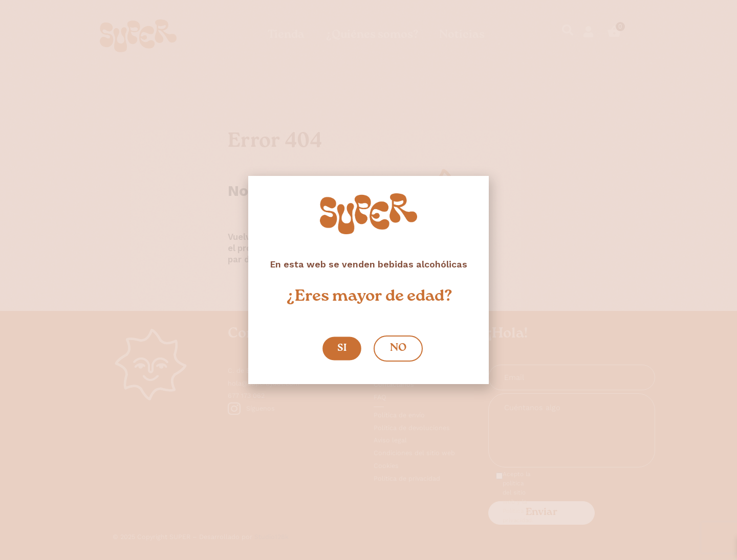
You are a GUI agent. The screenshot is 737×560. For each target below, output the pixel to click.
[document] (368, 280)
